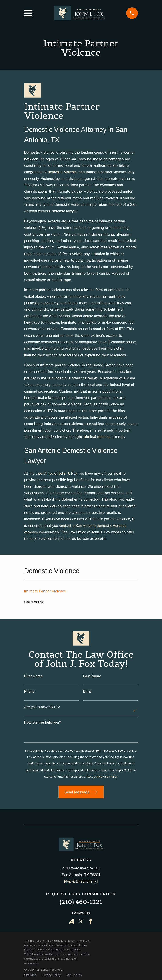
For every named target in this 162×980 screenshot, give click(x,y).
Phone (29, 691)
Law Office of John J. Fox (56, 473)
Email (88, 691)
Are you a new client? (42, 707)
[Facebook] (91, 921)
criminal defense (97, 437)
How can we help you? (43, 722)
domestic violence (63, 172)
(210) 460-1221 (81, 902)
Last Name (92, 676)
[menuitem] (81, 591)
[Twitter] (81, 921)
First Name (33, 676)
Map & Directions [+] (81, 881)
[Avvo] (71, 921)
